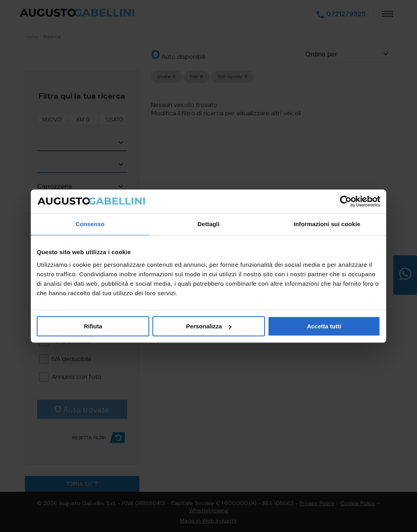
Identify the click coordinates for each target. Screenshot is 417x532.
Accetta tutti (324, 326)
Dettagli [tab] (208, 224)
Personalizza (209, 326)
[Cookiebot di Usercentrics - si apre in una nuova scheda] (346, 201)
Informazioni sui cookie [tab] (327, 224)
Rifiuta (93, 326)
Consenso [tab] (90, 224)
